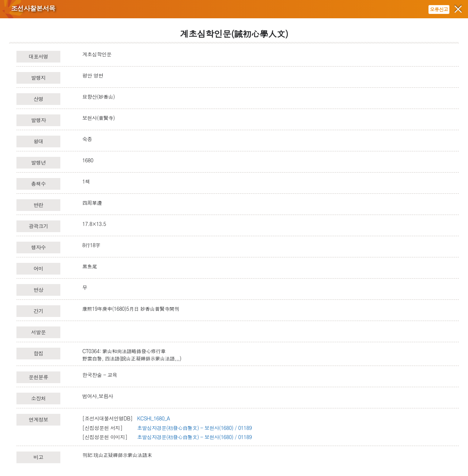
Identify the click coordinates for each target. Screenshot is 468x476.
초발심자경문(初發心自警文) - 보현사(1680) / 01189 (194, 428)
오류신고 (439, 9)
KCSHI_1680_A (154, 418)
